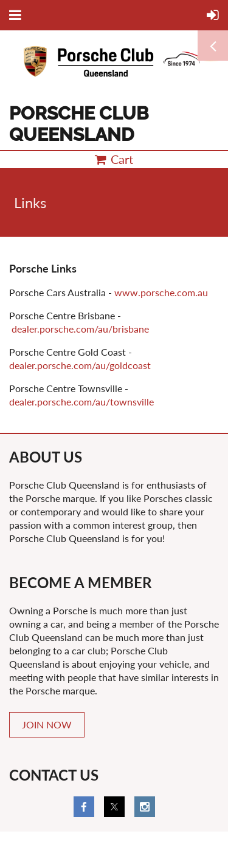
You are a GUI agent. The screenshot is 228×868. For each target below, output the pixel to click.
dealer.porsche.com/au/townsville (81, 402)
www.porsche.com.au (161, 292)
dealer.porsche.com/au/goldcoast (80, 365)
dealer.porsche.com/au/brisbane (80, 329)
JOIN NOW (47, 724)
